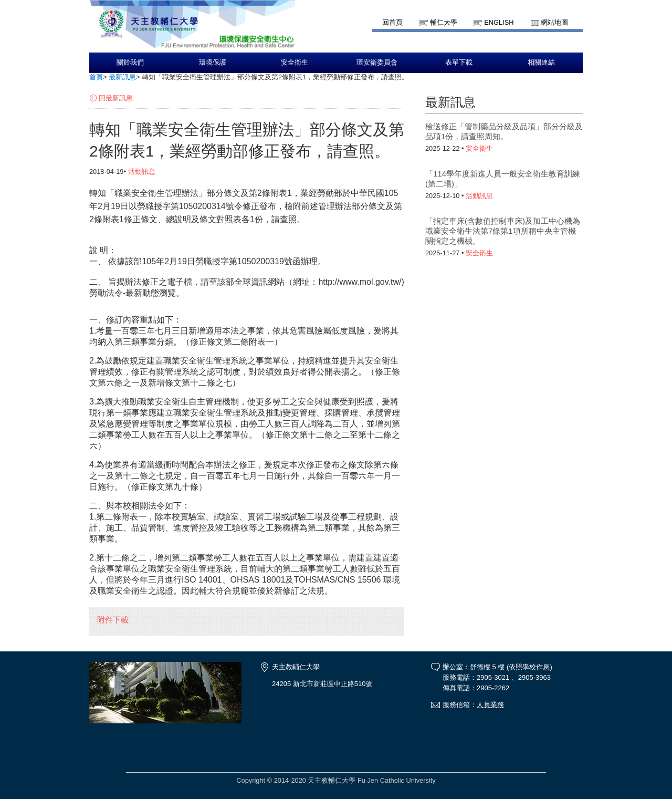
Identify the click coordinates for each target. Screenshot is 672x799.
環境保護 (213, 63)
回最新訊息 (116, 98)
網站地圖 (554, 22)
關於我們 (130, 63)
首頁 (96, 77)
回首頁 (392, 22)
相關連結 (541, 63)
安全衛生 (295, 63)
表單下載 (459, 63)
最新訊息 (122, 77)
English (499, 22)
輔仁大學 (444, 22)
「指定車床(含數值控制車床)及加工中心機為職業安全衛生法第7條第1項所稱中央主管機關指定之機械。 (503, 231)
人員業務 (490, 705)
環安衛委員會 (377, 63)
